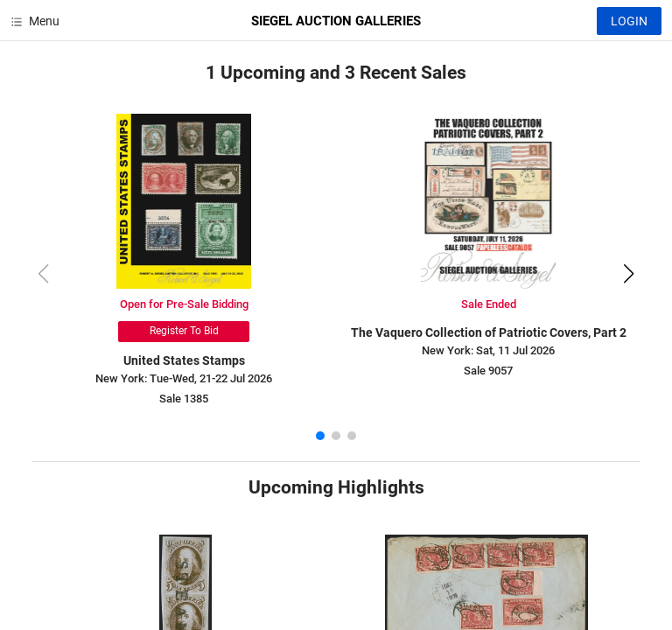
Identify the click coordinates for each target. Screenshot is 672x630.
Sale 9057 (488, 371)
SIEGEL (336, 21)
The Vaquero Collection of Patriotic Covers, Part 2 (489, 332)
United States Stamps (184, 360)
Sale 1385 (184, 399)
